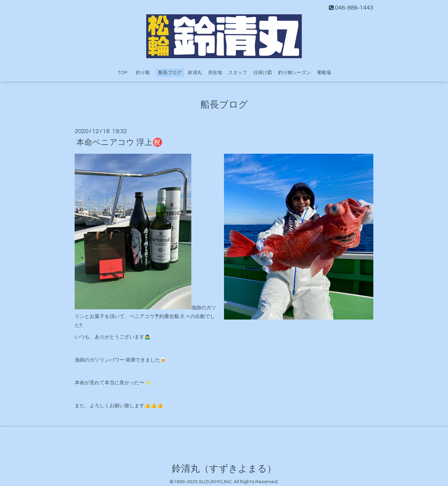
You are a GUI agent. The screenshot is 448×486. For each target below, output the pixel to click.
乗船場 (324, 73)
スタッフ (238, 73)
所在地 (215, 73)
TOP (122, 73)
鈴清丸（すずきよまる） (224, 469)
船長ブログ (170, 73)
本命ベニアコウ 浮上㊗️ (119, 142)
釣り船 (145, 73)
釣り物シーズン (294, 73)
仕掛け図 (263, 73)
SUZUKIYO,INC (215, 482)
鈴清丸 (195, 73)
